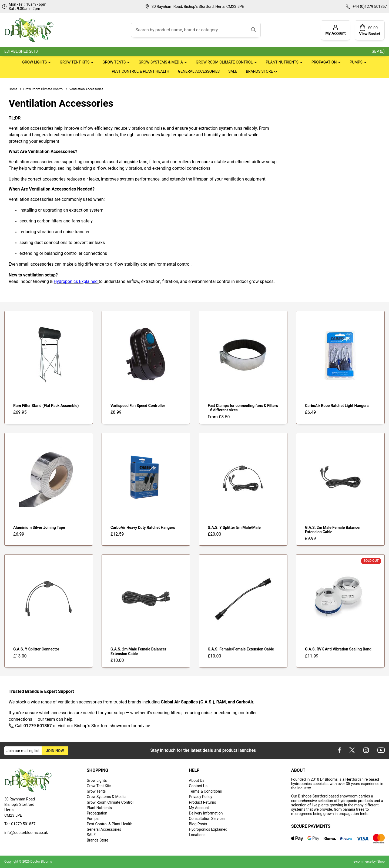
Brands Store (259, 71)
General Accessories (199, 71)
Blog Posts (198, 824)
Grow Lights (34, 62)
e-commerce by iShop (369, 862)
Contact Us (198, 786)
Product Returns (202, 802)
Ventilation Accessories (84, 89)
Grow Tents (114, 62)
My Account (199, 808)
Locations (197, 835)
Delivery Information (206, 813)
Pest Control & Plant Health (141, 71)
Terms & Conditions (205, 791)
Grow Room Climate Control (224, 62)
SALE (233, 71)
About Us (197, 780)
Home (13, 89)
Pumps (356, 62)
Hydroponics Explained (208, 829)
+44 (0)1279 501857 (370, 6)
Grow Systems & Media (161, 62)
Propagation (324, 62)
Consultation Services (207, 819)
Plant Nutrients (282, 62)
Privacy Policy (200, 797)
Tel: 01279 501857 (20, 824)
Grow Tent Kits (75, 62)
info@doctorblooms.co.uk (26, 833)
